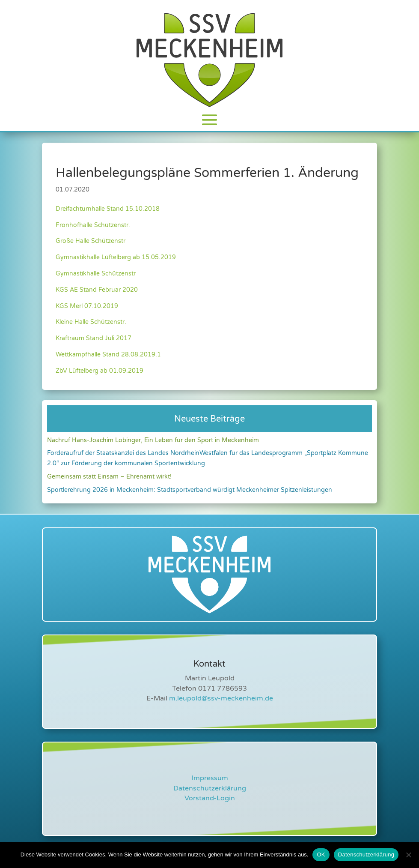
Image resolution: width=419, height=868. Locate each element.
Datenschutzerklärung (210, 788)
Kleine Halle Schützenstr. (91, 322)
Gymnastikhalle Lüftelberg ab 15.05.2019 (116, 257)
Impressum (210, 778)
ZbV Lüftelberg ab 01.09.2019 (100, 371)
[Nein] (408, 855)
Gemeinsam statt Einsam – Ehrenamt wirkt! (109, 477)
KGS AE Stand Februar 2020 (97, 290)
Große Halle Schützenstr (91, 241)
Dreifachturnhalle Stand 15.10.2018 (108, 209)
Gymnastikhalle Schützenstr (96, 274)
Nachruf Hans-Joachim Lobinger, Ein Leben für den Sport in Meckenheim (153, 440)
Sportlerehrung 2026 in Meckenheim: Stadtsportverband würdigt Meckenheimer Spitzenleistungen (190, 490)
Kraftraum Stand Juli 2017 (94, 338)
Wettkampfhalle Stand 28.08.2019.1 (108, 355)
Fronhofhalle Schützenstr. (93, 225)
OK (321, 855)
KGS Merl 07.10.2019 (87, 306)
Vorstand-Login (210, 798)
